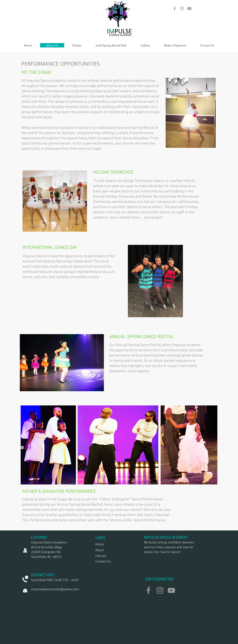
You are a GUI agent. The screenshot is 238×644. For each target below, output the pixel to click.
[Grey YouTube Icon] (189, 8)
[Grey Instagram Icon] (182, 8)
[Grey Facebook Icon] (175, 8)
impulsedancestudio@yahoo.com (55, 589)
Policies (101, 556)
